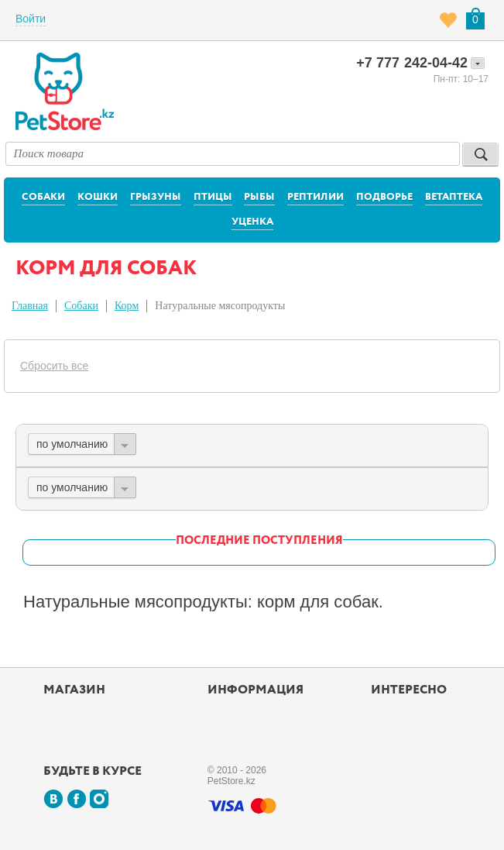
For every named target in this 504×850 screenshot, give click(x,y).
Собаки (43, 197)
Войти (31, 19)
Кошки (98, 197)
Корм (127, 306)
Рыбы (259, 197)
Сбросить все (54, 366)
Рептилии (315, 197)
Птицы (213, 197)
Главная (30, 306)
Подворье (384, 197)
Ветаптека (454, 197)
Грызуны (156, 197)
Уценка (252, 222)
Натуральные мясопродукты (220, 306)
